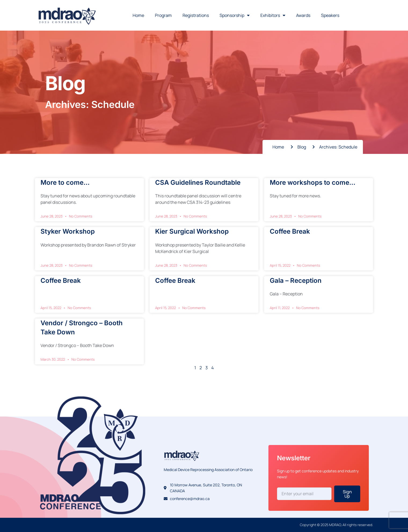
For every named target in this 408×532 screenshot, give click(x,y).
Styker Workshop (68, 231)
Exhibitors (273, 15)
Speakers (330, 15)
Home (138, 15)
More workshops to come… (313, 182)
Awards (303, 15)
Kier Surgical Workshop (192, 231)
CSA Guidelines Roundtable (198, 182)
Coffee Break (290, 231)
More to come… (65, 182)
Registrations (196, 15)
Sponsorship (235, 15)
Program (163, 15)
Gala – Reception (296, 281)
